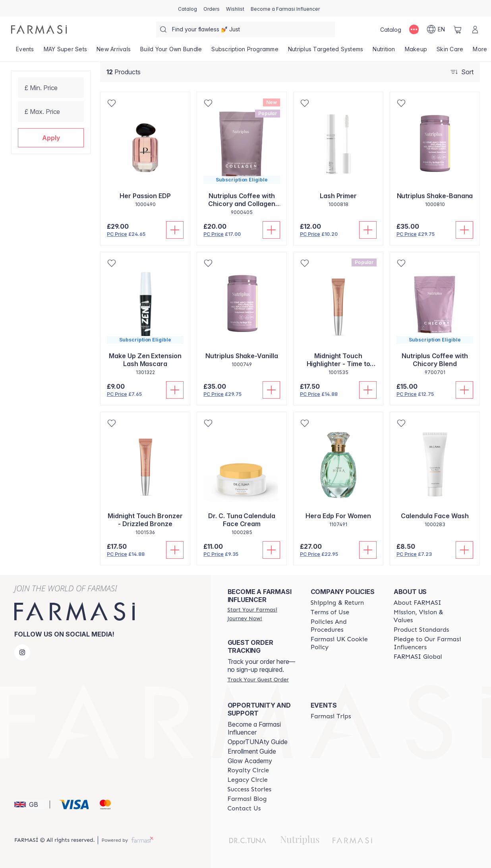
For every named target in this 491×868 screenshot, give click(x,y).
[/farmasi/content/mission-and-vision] (428, 616)
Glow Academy (250, 761)
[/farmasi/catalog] (188, 8)
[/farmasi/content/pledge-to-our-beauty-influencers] (428, 643)
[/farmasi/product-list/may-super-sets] (66, 52)
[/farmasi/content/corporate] (418, 657)
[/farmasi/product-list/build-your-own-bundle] (171, 52)
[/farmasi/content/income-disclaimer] (345, 643)
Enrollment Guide (252, 751)
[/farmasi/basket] (458, 29)
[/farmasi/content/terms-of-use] (330, 612)
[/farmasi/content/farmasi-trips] (331, 716)
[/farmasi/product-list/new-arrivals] (114, 52)
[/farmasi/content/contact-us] (244, 808)
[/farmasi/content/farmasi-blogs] (247, 799)
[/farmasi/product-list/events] (25, 52)
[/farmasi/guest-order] (258, 679)
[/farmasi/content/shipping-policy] (337, 603)
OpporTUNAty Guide (258, 742)
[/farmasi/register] (212, 8)
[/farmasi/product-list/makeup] (416, 52)
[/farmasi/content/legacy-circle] (248, 780)
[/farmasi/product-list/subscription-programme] (245, 52)
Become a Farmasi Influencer (254, 728)
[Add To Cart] (175, 230)
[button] (51, 138)
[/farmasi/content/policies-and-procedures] (345, 626)
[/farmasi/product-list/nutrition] (384, 52)
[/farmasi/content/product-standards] (421, 630)
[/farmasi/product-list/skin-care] (450, 52)
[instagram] (22, 652)
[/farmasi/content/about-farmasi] (418, 603)
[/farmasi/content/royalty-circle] (248, 770)
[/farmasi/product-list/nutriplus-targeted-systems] (326, 52)
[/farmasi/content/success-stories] (250, 789)
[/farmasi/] (39, 29)
